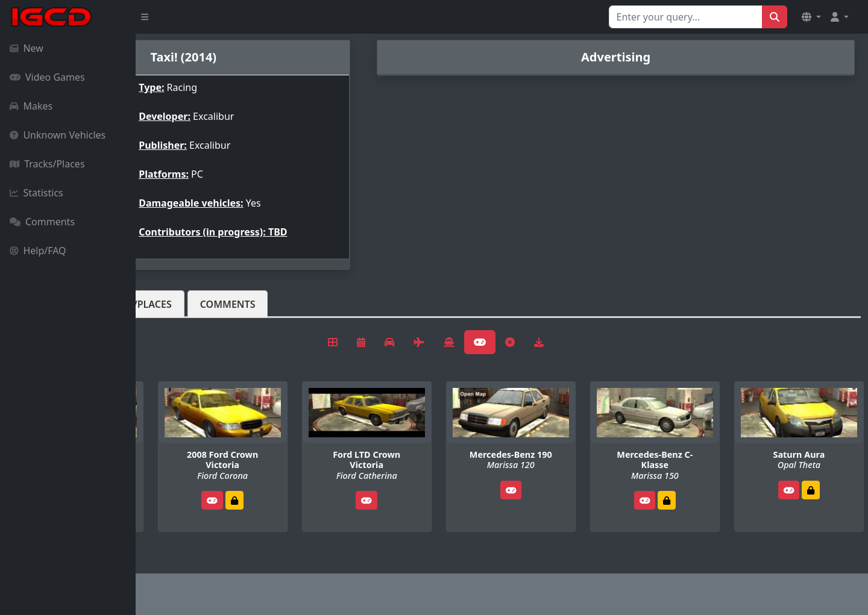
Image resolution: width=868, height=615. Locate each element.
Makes (31, 106)
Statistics (36, 193)
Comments (42, 222)
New (27, 48)
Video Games (47, 77)
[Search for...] (686, 17)
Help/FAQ (38, 251)
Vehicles (180, 304)
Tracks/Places (47, 164)
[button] (811, 17)
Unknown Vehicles (58, 135)
